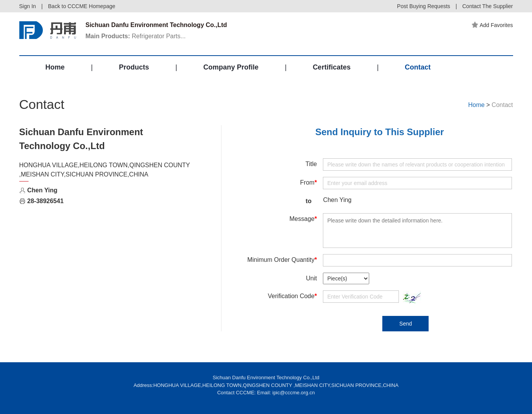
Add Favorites (492, 25)
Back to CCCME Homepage (82, 6)
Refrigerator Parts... (136, 36)
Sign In (28, 6)
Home (55, 67)
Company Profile (231, 67)
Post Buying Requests (424, 6)
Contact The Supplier (487, 6)
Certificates (332, 67)
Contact (418, 67)
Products (134, 67)
